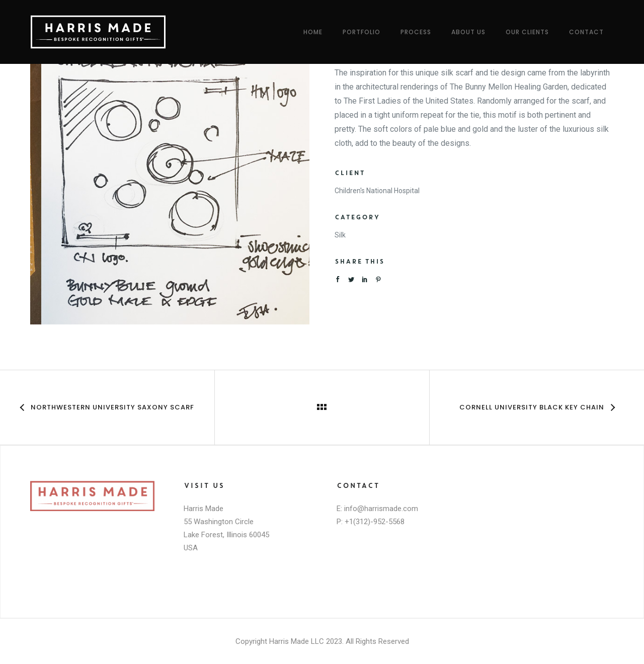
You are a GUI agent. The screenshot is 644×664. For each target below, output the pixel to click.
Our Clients (527, 32)
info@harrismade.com (381, 509)
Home (313, 32)
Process (416, 32)
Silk (340, 235)
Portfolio (361, 32)
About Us (468, 32)
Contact (586, 32)
